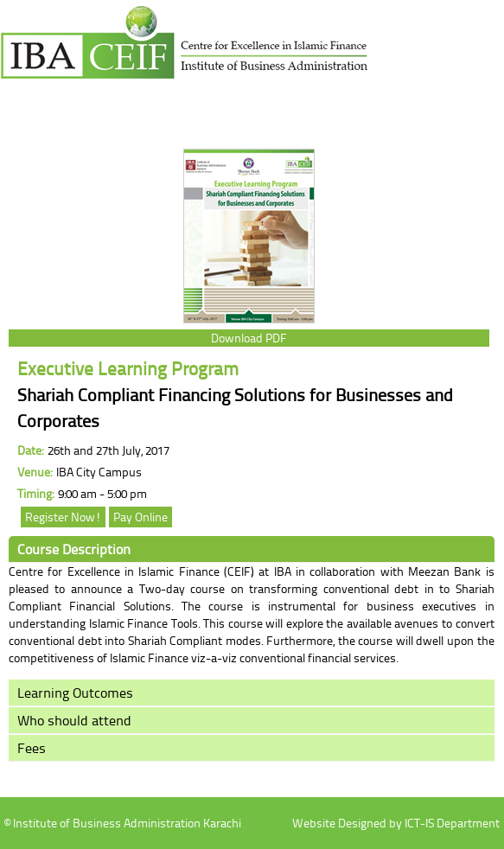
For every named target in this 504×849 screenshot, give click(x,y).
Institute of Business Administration (185, 48)
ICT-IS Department (452, 823)
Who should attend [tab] (74, 720)
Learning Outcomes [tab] (75, 693)
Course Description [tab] (74, 549)
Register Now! (63, 517)
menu (27, 108)
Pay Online (140, 517)
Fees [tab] (32, 748)
